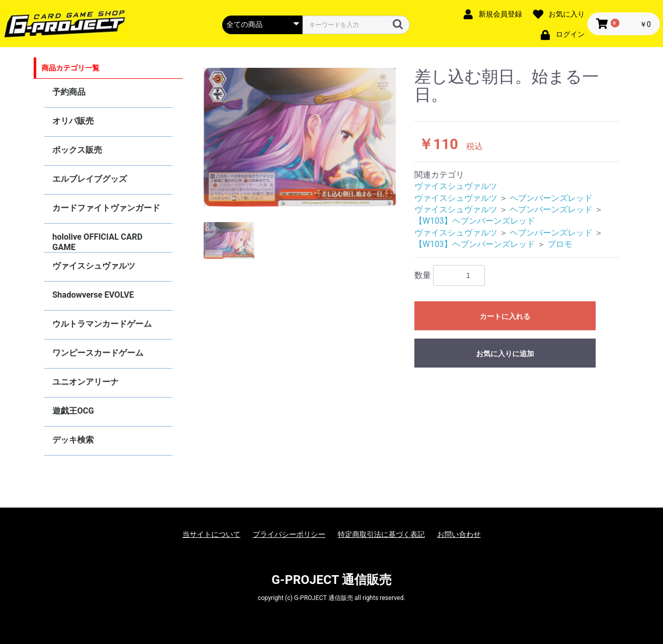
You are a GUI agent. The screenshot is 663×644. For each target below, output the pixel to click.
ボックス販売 (77, 150)
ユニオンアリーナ (85, 382)
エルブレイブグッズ (90, 179)
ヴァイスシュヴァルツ (94, 266)
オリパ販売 (73, 121)
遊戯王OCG (73, 411)
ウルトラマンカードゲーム (102, 324)
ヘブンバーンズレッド (551, 198)
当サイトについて (211, 534)
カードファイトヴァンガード (106, 208)
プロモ (560, 244)
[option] (300, 137)
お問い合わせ (459, 534)
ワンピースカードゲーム (98, 353)
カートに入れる (505, 316)
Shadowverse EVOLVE (93, 295)
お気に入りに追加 (505, 354)
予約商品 (69, 92)
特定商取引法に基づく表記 (381, 534)
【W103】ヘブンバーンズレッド (475, 221)
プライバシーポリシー (289, 534)
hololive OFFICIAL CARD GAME (97, 242)
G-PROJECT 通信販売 (331, 580)
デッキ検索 (73, 440)
